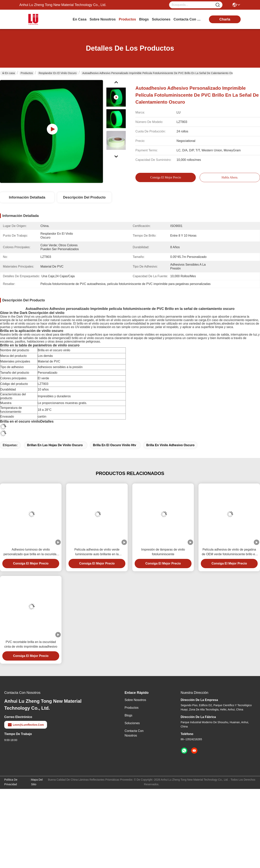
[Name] (218, 5)
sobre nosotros (103, 19)
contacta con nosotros (188, 19)
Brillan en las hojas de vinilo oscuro (55, 445)
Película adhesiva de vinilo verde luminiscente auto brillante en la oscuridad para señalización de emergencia (97, 552)
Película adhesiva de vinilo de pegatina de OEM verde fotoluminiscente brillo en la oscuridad (229, 552)
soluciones (161, 19)
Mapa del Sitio (37, 782)
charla (225, 19)
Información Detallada (27, 197)
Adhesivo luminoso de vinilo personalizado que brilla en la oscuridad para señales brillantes (31, 552)
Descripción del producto (84, 197)
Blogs (128, 715)
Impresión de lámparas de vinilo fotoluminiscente (163, 552)
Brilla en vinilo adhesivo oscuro (170, 445)
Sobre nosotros (135, 700)
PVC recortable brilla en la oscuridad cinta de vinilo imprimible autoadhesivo (31, 644)
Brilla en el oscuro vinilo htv (114, 445)
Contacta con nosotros (134, 733)
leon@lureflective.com (26, 725)
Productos (27, 73)
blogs (144, 19)
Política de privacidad (11, 782)
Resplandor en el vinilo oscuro (58, 73)
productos (127, 19)
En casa (80, 19)
